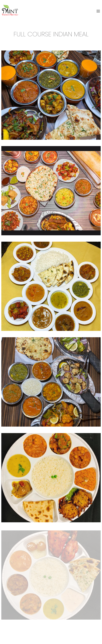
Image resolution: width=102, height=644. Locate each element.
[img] (51, 95)
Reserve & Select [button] (51, 641)
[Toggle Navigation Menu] (98, 11)
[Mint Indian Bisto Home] (10, 10)
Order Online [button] (51, 634)
